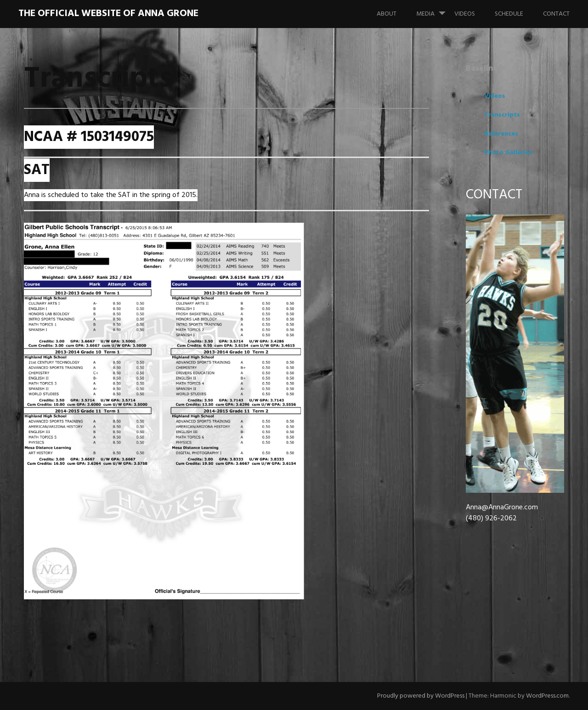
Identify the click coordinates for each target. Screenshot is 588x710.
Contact (556, 14)
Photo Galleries (508, 153)
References (501, 134)
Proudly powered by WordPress (421, 696)
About (387, 14)
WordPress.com (547, 696)
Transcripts (502, 115)
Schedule (509, 14)
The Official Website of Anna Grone (108, 14)
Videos (465, 14)
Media (435, 10)
